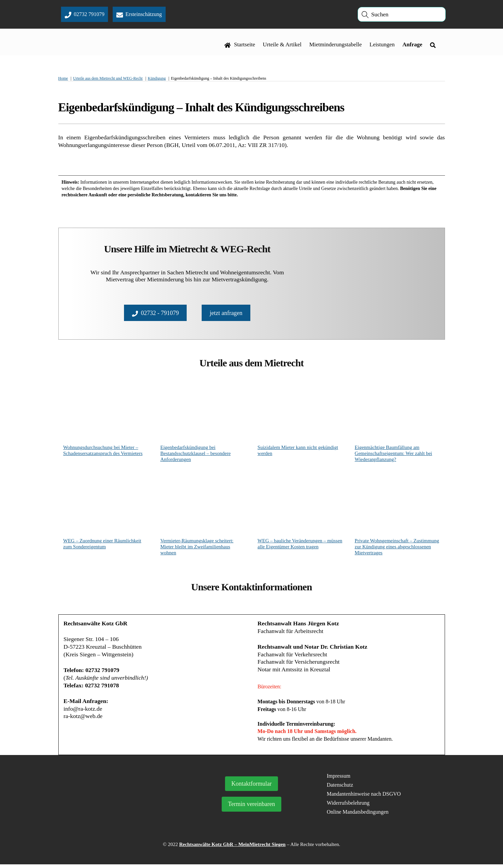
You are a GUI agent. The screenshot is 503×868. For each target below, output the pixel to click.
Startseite (240, 45)
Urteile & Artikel (282, 45)
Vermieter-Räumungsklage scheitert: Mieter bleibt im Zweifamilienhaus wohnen (197, 548)
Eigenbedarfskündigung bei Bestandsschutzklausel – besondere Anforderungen (195, 455)
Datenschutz (340, 788)
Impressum (338, 779)
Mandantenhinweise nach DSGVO (364, 797)
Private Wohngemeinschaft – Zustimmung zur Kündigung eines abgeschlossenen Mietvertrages (397, 548)
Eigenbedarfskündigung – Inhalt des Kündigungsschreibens (201, 109)
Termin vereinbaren (251, 808)
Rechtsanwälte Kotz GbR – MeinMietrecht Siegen (232, 848)
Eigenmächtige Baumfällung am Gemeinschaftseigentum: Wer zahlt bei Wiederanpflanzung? (393, 455)
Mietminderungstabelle (335, 45)
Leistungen (382, 45)
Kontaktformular (251, 787)
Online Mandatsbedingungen (357, 815)
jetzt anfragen (226, 314)
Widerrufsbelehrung (348, 806)
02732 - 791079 (155, 314)
